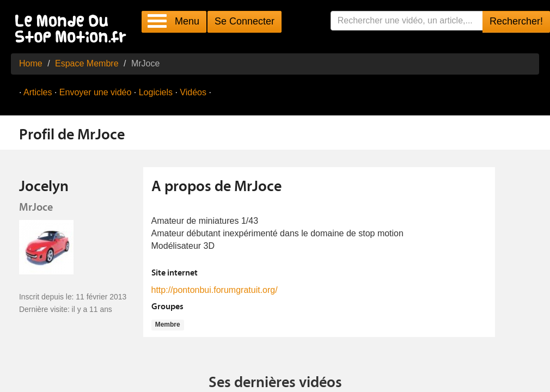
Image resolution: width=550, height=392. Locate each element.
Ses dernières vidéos (275, 383)
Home (31, 63)
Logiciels (156, 92)
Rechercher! (516, 21)
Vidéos (193, 92)
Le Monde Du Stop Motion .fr (74, 30)
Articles (38, 92)
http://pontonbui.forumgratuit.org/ (215, 290)
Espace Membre (87, 63)
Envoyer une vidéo (96, 92)
